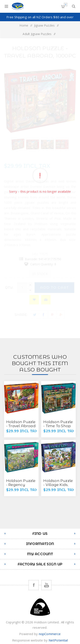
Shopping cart (66, 5)
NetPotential (58, 640)
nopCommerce (50, 634)
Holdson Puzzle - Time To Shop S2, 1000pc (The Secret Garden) (58, 428)
